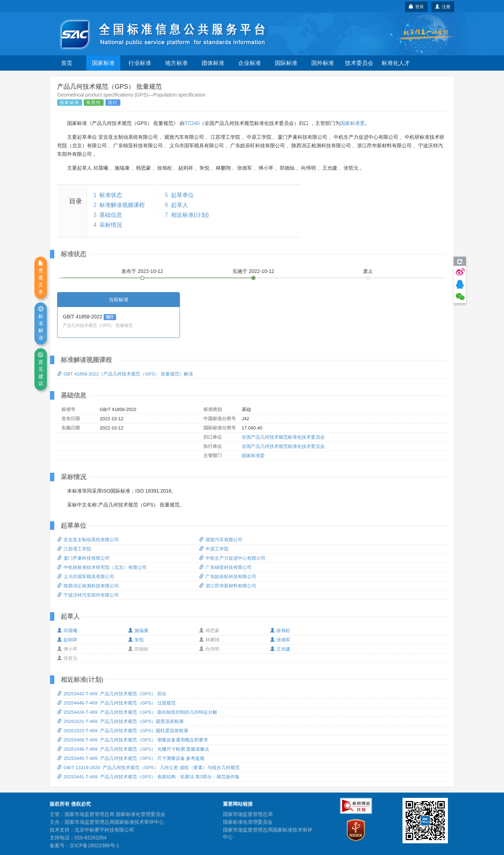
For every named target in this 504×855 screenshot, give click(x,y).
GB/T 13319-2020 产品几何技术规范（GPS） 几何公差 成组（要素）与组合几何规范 (148, 768)
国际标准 (286, 63)
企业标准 (250, 63)
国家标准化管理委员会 (248, 822)
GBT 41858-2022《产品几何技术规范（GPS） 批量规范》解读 (125, 374)
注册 (443, 7)
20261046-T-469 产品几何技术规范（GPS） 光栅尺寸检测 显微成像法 (133, 749)
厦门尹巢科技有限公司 (83, 558)
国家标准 (103, 63)
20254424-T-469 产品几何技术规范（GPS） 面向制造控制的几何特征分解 (137, 712)
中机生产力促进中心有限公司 (232, 558)
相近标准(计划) (190, 215)
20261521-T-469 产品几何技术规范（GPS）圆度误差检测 (120, 721)
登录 (417, 7)
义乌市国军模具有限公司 (86, 577)
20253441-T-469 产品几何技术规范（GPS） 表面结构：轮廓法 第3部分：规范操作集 (148, 777)
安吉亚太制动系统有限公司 (88, 540)
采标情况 (111, 225)
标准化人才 (396, 63)
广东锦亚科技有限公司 (225, 567)
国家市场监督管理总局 (248, 814)
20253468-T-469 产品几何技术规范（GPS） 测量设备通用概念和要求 (133, 740)
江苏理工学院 (74, 549)
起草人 (180, 205)
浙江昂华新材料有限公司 (228, 586)
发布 (142, 271)
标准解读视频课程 (122, 205)
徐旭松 (280, 631)
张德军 (280, 640)
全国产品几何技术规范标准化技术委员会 (283, 437)
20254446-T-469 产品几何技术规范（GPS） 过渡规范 (116, 703)
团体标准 (213, 63)
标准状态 (111, 195)
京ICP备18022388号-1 (94, 845)
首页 (67, 63)
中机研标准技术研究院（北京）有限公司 (102, 567)
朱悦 (136, 640)
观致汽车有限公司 (221, 540)
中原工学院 (214, 549)
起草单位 (182, 195)
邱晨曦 (67, 631)
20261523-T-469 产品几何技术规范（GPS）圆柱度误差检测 (123, 731)
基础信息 (111, 215)
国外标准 (323, 63)
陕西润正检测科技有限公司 (88, 586)
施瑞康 (138, 631)
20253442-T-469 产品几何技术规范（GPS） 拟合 (112, 694)
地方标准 (176, 63)
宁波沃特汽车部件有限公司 (88, 595)
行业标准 (140, 63)
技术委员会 (359, 63)
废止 (368, 271)
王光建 (280, 649)
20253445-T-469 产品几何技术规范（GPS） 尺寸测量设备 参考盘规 (131, 758)
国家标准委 (352, 123)
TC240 (192, 123)
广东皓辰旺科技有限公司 (228, 577)
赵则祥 (67, 640)
